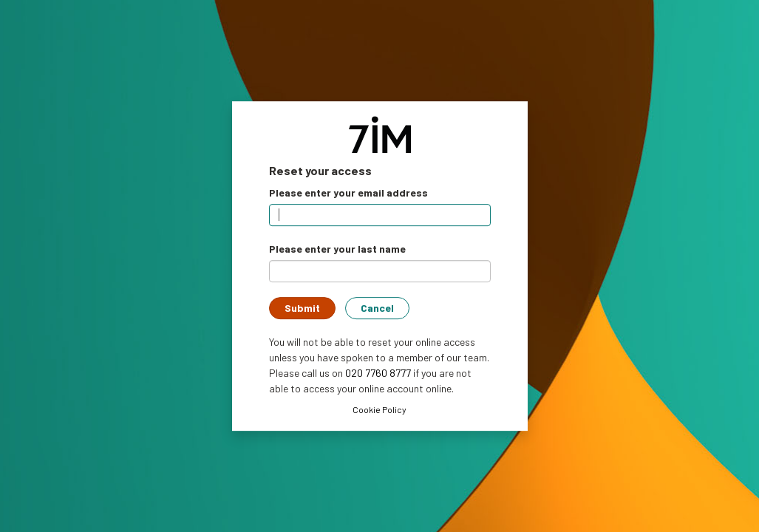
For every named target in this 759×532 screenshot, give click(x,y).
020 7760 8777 (378, 373)
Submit (302, 308)
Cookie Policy (379, 409)
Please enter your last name (337, 249)
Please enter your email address (348, 192)
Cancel (377, 308)
